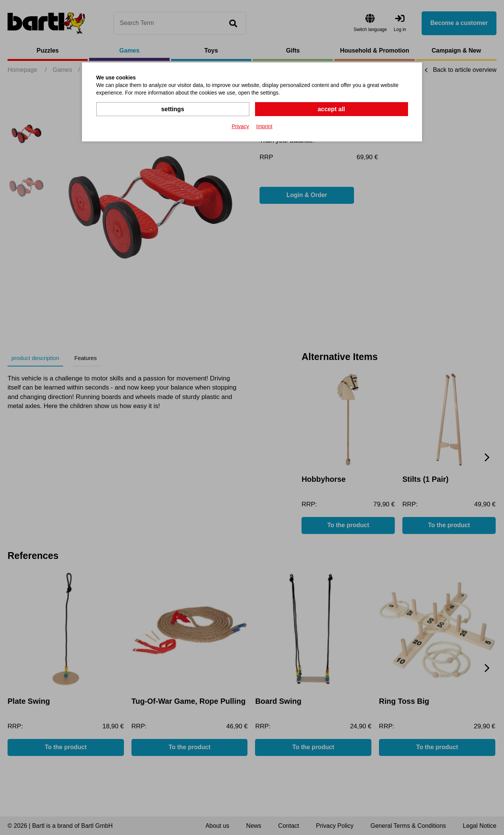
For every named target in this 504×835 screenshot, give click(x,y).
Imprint (264, 126)
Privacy (240, 126)
